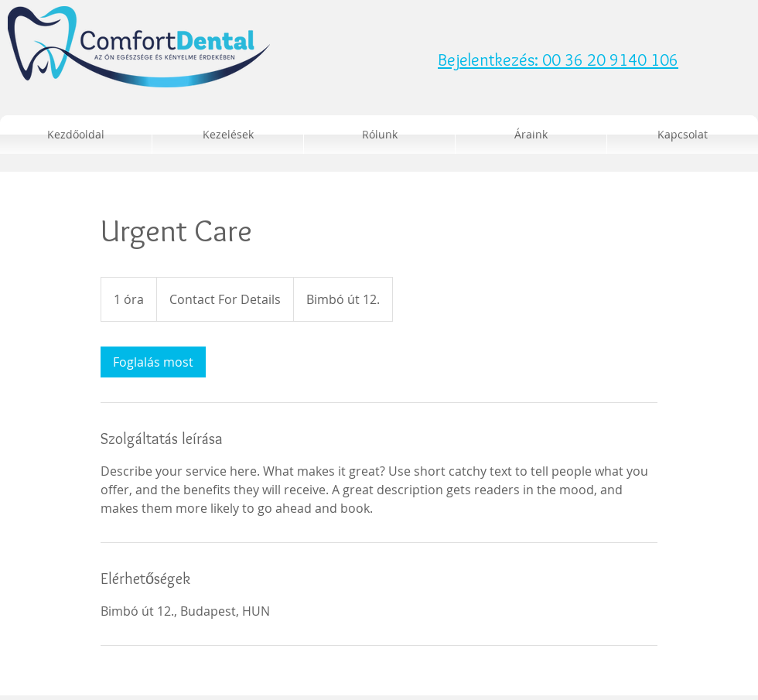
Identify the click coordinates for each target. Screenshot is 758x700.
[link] (153, 362)
